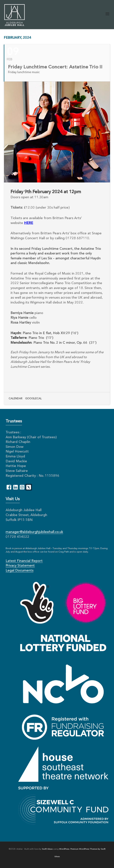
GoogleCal (33, 399)
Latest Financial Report (24, 561)
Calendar (15, 399)
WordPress (64, 849)
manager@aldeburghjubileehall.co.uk (34, 532)
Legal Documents (20, 571)
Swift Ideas (47, 849)
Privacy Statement (20, 566)
